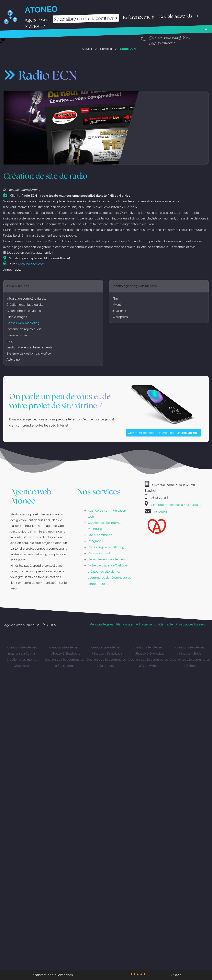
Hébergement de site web (106, 559)
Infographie (96, 541)
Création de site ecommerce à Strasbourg (64, 663)
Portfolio (106, 49)
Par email (160, 512)
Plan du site (124, 625)
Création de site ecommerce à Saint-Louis (106, 663)
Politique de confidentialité (154, 625)
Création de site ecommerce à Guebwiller (148, 663)
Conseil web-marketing (23, 324)
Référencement (99, 553)
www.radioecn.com (31, 265)
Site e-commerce (100, 535)
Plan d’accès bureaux (191, 625)
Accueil (87, 49)
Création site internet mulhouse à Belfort (190, 651)
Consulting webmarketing (106, 547)
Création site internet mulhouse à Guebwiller (148, 651)
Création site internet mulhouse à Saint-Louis (106, 651)
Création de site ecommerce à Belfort (190, 663)
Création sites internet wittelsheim (22, 663)
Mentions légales (101, 625)
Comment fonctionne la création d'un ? (165, 434)
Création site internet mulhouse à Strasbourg (64, 651)
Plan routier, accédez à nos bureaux (176, 505)
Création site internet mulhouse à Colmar (22, 651)
